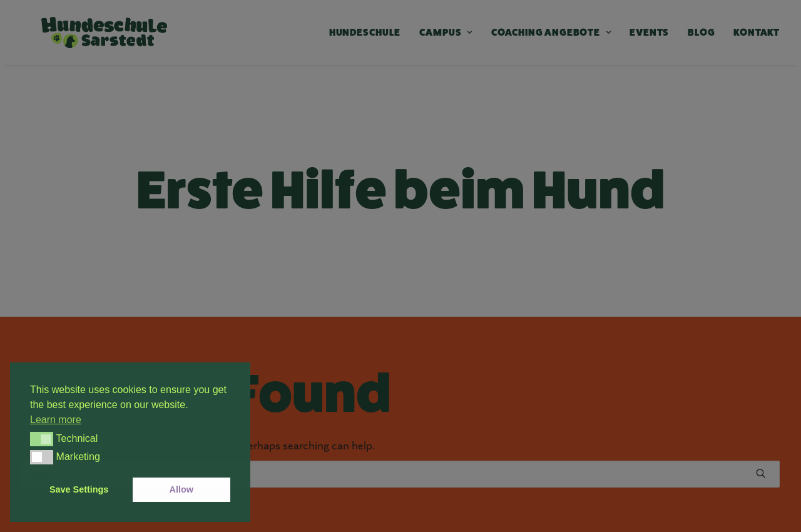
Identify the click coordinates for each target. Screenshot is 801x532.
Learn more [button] (56, 420)
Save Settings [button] (79, 489)
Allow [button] (181, 489)
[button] (42, 439)
